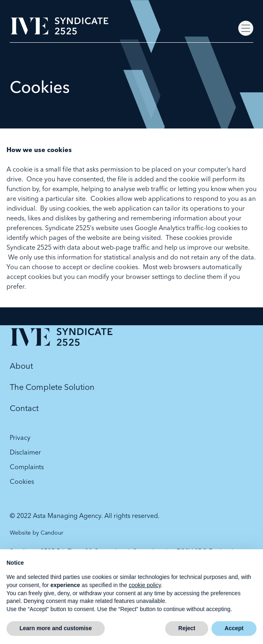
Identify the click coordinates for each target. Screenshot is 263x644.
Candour (52, 533)
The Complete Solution (52, 387)
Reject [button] (187, 628)
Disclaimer (25, 452)
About (21, 366)
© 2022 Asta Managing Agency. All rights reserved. (85, 516)
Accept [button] (234, 628)
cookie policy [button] (145, 585)
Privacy (20, 437)
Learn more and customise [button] (56, 628)
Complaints (27, 467)
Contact (24, 408)
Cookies (22, 481)
